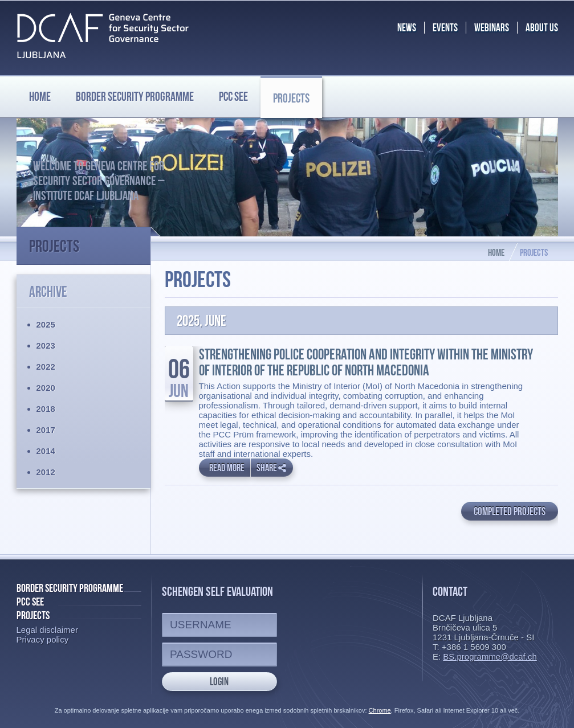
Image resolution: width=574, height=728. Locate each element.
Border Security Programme (70, 588)
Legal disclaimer (47, 630)
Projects (291, 98)
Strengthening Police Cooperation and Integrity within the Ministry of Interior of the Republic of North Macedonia (366, 362)
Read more (227, 468)
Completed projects (510, 511)
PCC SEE (233, 96)
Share (271, 468)
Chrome (380, 710)
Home (40, 96)
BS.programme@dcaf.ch (490, 657)
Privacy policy (43, 639)
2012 (46, 472)
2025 (46, 324)
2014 (46, 451)
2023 (46, 345)
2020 (46, 388)
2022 (46, 367)
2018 (46, 409)
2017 (46, 430)
